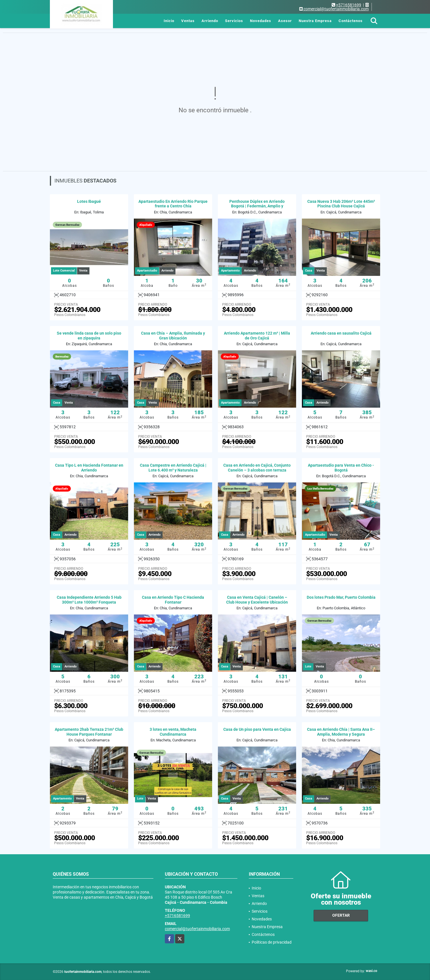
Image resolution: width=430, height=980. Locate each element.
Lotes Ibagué (89, 201)
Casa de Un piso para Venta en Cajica (257, 729)
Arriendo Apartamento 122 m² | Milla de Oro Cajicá (257, 336)
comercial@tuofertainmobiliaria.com (197, 929)
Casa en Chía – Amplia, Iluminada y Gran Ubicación (173, 336)
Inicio (169, 21)
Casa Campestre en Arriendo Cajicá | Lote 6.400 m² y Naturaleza (173, 468)
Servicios (234, 21)
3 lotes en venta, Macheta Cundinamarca (173, 732)
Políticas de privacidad (272, 942)
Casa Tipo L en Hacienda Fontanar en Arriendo (89, 468)
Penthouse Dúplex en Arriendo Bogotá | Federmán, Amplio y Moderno (257, 206)
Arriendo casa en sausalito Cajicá (341, 333)
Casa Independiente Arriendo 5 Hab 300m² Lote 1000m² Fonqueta (89, 600)
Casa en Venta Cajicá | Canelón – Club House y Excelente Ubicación (257, 600)
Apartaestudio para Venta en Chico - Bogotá (341, 468)
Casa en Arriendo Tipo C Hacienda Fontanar (173, 600)
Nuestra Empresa (315, 21)
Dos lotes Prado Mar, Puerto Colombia (341, 597)
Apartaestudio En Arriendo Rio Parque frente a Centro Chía (173, 204)
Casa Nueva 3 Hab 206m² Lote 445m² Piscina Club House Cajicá (341, 204)
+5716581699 (349, 5)
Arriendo (210, 21)
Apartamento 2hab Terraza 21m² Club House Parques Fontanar (89, 732)
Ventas (188, 21)
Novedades (261, 21)
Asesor (285, 21)
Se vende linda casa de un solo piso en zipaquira (89, 336)
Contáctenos (351, 21)
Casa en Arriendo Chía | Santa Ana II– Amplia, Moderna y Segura (341, 732)
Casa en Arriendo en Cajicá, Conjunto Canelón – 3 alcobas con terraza (257, 468)
